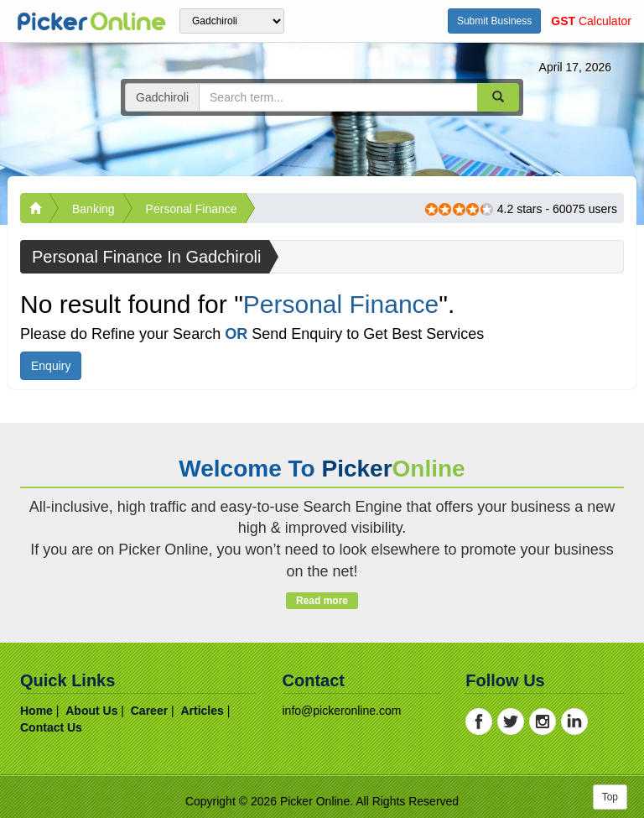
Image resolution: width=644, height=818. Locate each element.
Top (610, 797)
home (36, 711)
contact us (51, 727)
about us (91, 711)
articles (202, 711)
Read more (322, 601)
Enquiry (51, 366)
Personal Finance (192, 209)
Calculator (591, 21)
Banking (93, 209)
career (149, 711)
